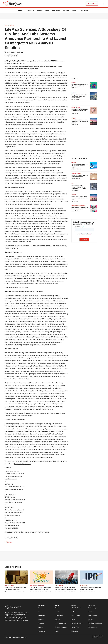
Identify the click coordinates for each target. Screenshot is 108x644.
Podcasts (30, 10)
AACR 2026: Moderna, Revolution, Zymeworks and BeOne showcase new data (80, 121)
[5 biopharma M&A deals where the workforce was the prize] (93, 209)
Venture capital (76, 173)
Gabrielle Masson (75, 99)
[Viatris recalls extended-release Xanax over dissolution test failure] (16, 577)
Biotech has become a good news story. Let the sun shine (80, 176)
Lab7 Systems (30, 75)
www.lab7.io (25, 288)
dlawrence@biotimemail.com (14, 489)
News (20, 10)
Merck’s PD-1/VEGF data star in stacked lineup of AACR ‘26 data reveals (79, 198)
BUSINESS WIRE (34, 73)
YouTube (21, 416)
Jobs (47, 10)
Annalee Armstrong (76, 179)
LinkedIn (7, 416)
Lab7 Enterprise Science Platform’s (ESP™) (19, 83)
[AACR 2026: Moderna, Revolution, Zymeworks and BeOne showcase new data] (93, 121)
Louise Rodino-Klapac (76, 169)
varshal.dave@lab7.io (12, 528)
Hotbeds (66, 10)
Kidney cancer (76, 107)
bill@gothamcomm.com (12, 515)
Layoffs (74, 83)
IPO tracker (84, 586)
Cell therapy (59, 586)
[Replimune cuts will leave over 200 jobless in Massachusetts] (93, 86)
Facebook (14, 416)
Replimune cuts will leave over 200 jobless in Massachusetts (80, 85)
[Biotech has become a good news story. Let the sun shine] (93, 176)
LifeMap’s (30, 80)
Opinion (74, 162)
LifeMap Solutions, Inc (12, 248)
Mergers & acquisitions (78, 206)
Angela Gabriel (75, 88)
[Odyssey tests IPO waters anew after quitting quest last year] (92, 577)
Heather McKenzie (75, 190)
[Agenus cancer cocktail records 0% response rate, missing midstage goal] (67, 577)
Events (40, 10)
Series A (74, 93)
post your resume (43, 532)
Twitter (62, 413)
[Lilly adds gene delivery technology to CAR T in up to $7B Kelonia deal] (41, 577)
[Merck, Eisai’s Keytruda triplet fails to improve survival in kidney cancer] (93, 110)
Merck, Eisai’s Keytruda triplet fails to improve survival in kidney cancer (80, 110)
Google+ (30, 416)
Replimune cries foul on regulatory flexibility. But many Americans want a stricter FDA (79, 187)
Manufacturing (9, 586)
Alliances (9, 542)
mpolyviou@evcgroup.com (13, 502)
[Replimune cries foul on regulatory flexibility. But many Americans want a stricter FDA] (93, 187)
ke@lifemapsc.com (11, 479)
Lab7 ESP (8, 86)
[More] (23, 10)
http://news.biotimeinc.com (23, 464)
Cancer (74, 118)
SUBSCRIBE (92, 4)
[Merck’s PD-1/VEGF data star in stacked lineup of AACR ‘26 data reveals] (93, 198)
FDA (73, 184)
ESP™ (17, 129)
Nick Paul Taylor (75, 201)
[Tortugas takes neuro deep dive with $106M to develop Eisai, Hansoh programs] (93, 96)
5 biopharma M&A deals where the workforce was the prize (80, 208)
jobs (33, 532)
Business (12, 25)
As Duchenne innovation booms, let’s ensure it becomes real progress (80, 166)
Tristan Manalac (75, 114)
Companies (56, 10)
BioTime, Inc (17, 75)
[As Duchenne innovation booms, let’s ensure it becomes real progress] (93, 165)
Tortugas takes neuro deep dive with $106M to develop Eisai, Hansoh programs (79, 96)
